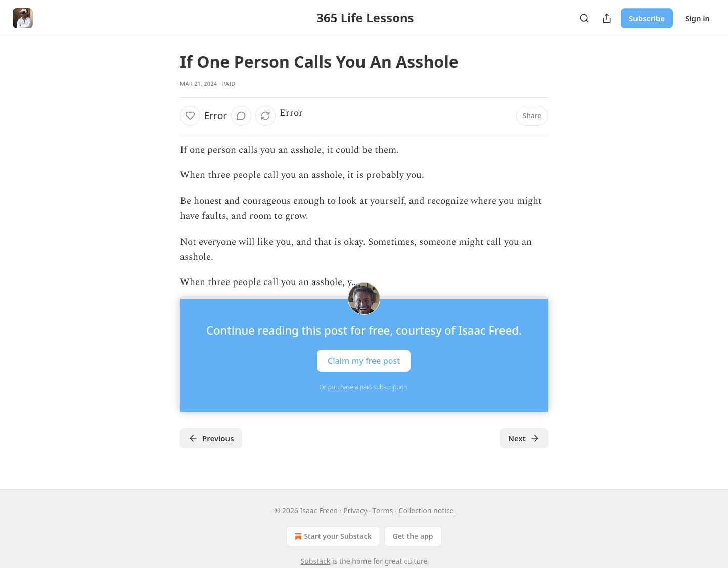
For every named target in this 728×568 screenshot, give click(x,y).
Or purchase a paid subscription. (364, 387)
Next (524, 438)
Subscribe (647, 18)
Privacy (355, 511)
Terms (383, 511)
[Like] (190, 116)
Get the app (413, 536)
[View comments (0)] (241, 116)
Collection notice (426, 511)
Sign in (697, 18)
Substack (316, 561)
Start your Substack (332, 536)
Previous (211, 438)
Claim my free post (364, 360)
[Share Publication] (607, 18)
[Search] (584, 18)
